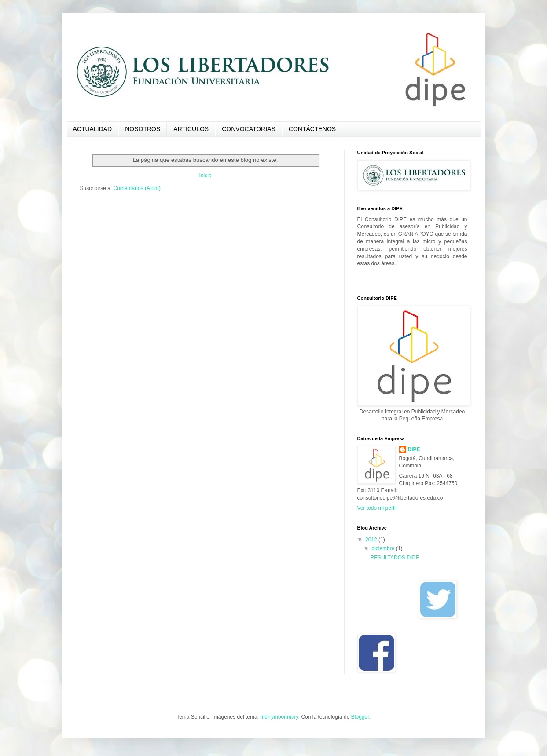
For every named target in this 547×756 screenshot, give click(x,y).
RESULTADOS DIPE (395, 558)
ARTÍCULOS (191, 129)
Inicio (205, 175)
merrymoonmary (279, 717)
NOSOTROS (143, 129)
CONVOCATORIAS (249, 129)
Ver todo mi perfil (377, 508)
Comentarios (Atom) (137, 188)
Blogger (360, 717)
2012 (372, 540)
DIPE (414, 449)
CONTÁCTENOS (312, 129)
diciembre (384, 548)
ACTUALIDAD (93, 129)
